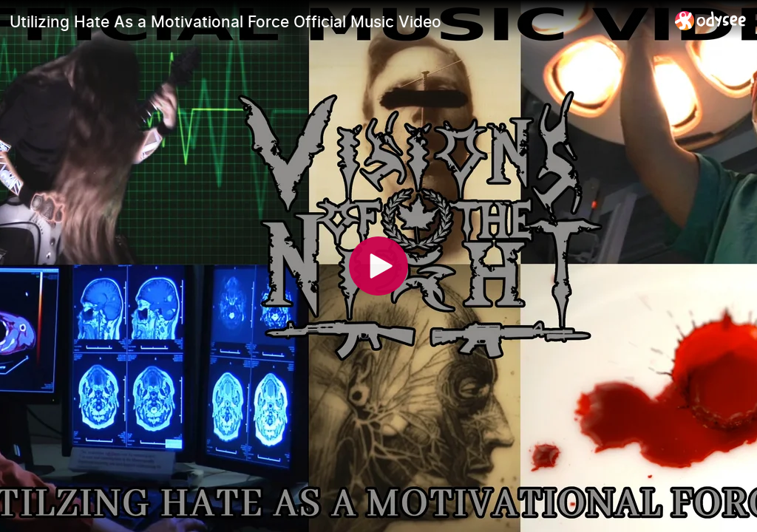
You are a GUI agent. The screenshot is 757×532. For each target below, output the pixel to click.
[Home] (711, 20)
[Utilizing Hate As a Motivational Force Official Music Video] (336, 21)
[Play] (378, 266)
